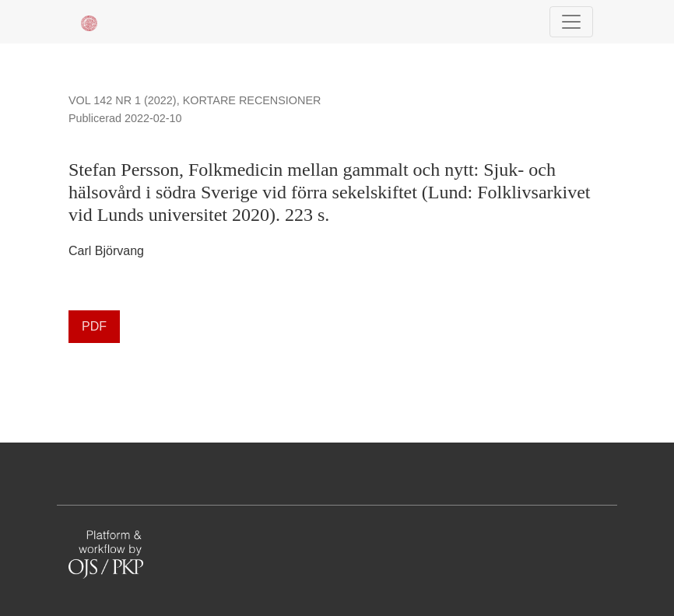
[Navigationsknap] (571, 22)
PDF (94, 326)
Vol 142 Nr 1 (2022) (123, 100)
